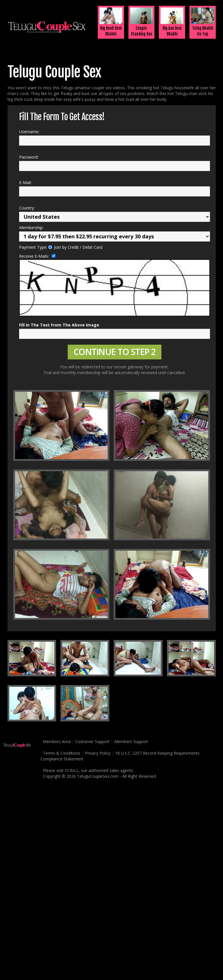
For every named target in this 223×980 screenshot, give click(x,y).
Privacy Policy (98, 753)
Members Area (56, 742)
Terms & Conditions (60, 753)
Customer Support (92, 742)
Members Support (131, 742)
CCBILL (72, 770)
